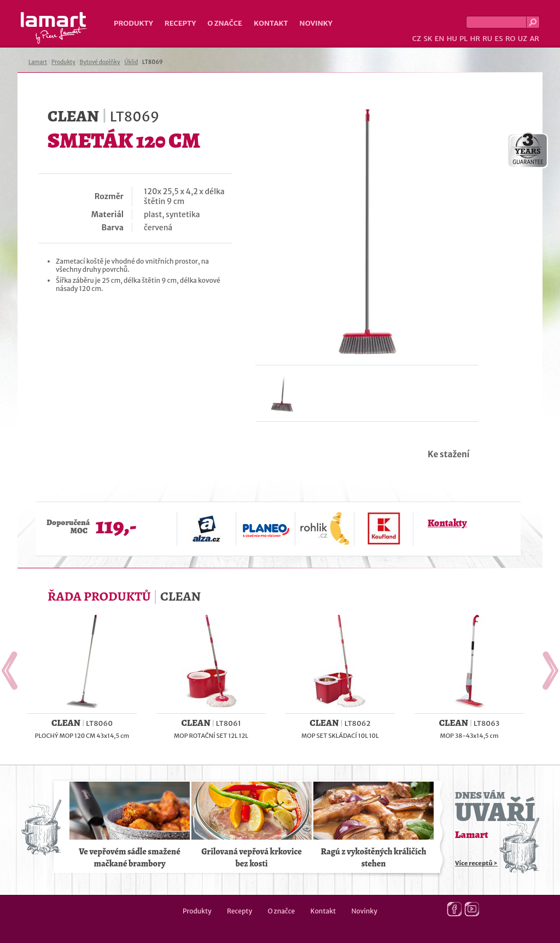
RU (487, 39)
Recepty (180, 23)
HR (475, 39)
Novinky (316, 23)
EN (440, 39)
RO (510, 39)
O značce (225, 23)
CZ (417, 39)
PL (463, 39)
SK (428, 39)
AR (534, 39)
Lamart (54, 28)
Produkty (133, 23)
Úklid (131, 62)
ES (499, 39)
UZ (523, 39)
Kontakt (271, 23)
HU (452, 39)
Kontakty (447, 523)
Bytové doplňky (100, 62)
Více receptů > (476, 863)
